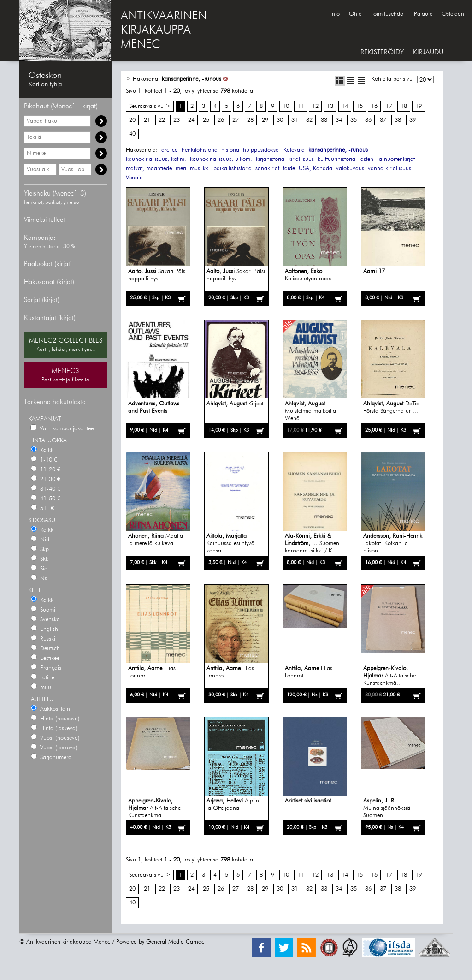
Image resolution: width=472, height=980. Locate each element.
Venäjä (134, 178)
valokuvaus (350, 169)
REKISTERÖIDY (382, 52)
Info (335, 14)
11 (301, 106)
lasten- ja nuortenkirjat (387, 159)
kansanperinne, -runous (192, 79)
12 (315, 106)
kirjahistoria (270, 159)
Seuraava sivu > (150, 106)
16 (374, 106)
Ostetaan (453, 14)
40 (132, 134)
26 (221, 120)
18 (404, 106)
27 (236, 120)
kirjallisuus (301, 159)
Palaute (423, 14)
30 (280, 120)
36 (368, 120)
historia (230, 150)
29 (265, 120)
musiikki (200, 169)
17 (389, 106)
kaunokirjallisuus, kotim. (156, 159)
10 (286, 106)
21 (147, 120)
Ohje (355, 14)
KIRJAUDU (428, 52)
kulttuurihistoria (336, 159)
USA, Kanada (316, 169)
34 (339, 120)
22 (162, 120)
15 (360, 106)
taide (289, 169)
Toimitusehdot (388, 14)
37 (383, 120)
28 (250, 120)
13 (330, 106)
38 (398, 120)
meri (181, 169)
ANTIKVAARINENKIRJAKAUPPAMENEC (164, 30)
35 (354, 120)
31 (295, 120)
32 (309, 120)
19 (419, 106)
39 (413, 120)
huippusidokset (261, 150)
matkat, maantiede (149, 169)
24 (191, 120)
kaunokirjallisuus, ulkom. (221, 159)
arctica (170, 150)
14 (345, 106)
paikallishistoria (233, 169)
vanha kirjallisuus (389, 169)
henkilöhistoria (200, 150)
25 (206, 120)
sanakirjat (267, 169)
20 (132, 120)
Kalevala (294, 150)
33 (324, 120)
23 (177, 120)
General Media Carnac (175, 942)
